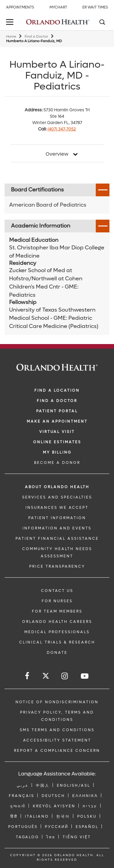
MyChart (58, 7)
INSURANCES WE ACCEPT (57, 508)
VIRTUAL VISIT (57, 432)
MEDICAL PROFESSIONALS (57, 632)
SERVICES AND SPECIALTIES (57, 497)
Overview (57, 154)
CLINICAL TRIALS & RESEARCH (57, 642)
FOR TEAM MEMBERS (57, 611)
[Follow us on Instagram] (65, 676)
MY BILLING (57, 452)
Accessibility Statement (57, 740)
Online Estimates (57, 442)
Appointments (20, 7)
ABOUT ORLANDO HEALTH (57, 487)
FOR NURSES (57, 601)
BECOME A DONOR (57, 463)
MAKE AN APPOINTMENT (57, 421)
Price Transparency (57, 566)
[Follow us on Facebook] (28, 676)
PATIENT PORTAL (57, 411)
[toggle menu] (11, 23)
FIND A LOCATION (57, 390)
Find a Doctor (36, 37)
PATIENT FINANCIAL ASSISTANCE (57, 539)
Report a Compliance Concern (57, 751)
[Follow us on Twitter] (46, 677)
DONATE (57, 653)
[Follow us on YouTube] (85, 676)
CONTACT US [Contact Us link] (57, 591)
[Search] (102, 23)
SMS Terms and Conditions (57, 730)
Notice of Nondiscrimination (57, 702)
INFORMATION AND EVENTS (57, 528)
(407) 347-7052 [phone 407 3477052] (62, 129)
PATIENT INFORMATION (57, 518)
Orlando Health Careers (57, 622)
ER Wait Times (95, 7)
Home (11, 37)
